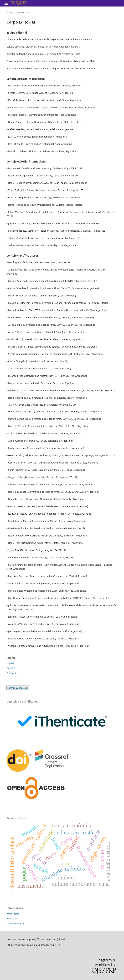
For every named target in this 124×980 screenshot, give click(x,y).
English (10, 663)
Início (9, 12)
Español (11, 668)
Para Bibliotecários (15, 923)
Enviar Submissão (18, 688)
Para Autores (13, 919)
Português (12, 673)
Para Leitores (13, 914)
